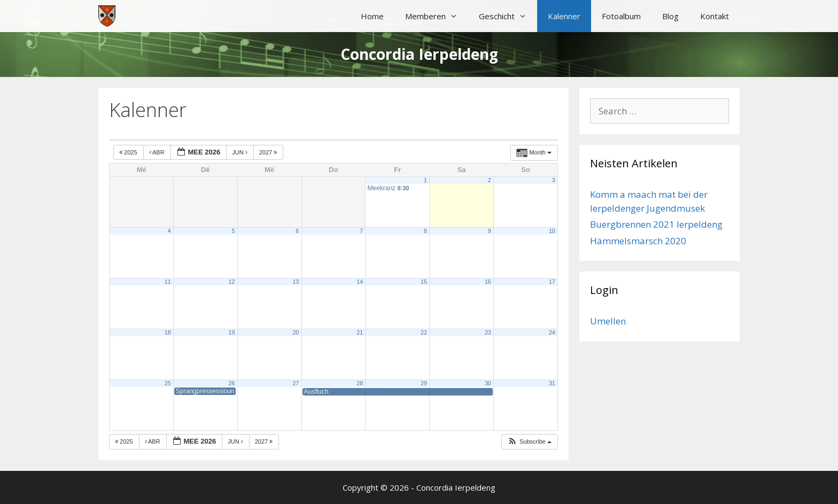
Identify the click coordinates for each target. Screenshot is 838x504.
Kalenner (564, 16)
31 (552, 383)
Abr (158, 152)
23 (488, 332)
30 (488, 383)
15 (424, 282)
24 (552, 332)
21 (360, 332)
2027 (269, 152)
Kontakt (715, 16)
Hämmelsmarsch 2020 (638, 241)
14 (360, 282)
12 (232, 282)
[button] (529, 442)
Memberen (437, 16)
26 (232, 383)
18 (168, 332)
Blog (670, 16)
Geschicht (508, 16)
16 (488, 282)
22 (424, 332)
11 (168, 282)
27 (296, 383)
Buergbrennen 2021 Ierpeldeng (656, 224)
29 (424, 383)
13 (296, 282)
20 (296, 332)
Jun (240, 152)
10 (552, 231)
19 (232, 332)
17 (552, 282)
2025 (129, 152)
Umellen (608, 321)
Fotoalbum (621, 16)
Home (372, 16)
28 (360, 383)
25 (168, 383)
